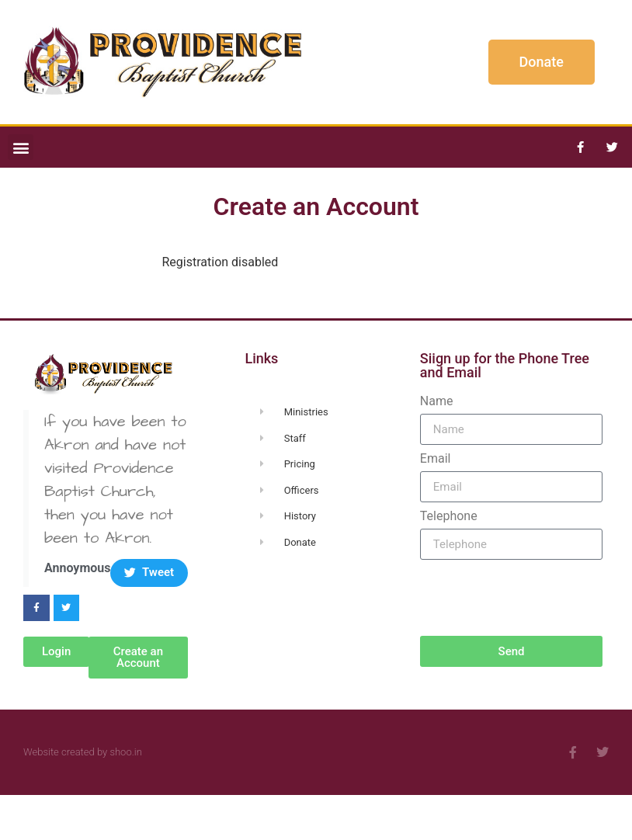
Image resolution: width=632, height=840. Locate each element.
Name (437, 401)
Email (436, 459)
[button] (21, 147)
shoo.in (125, 752)
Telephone (449, 516)
